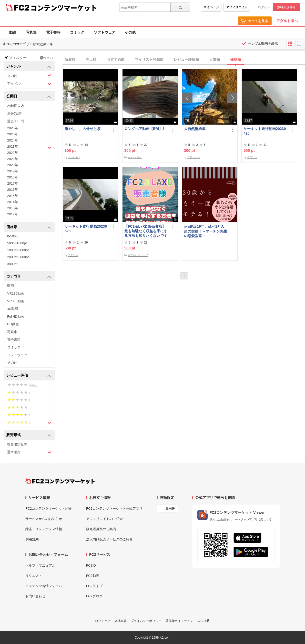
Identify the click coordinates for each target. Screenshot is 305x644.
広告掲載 (204, 621)
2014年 (13, 202)
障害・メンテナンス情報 (44, 529)
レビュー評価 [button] (29, 376)
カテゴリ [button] (29, 276)
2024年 (13, 140)
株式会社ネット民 (138, 255)
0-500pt (13, 236)
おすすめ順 (116, 59)
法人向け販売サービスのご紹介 (109, 539)
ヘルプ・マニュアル (40, 565)
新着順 (70, 59)
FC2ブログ (94, 596)
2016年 (13, 190)
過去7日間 (15, 113)
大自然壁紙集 (195, 129)
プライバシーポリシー (146, 621)
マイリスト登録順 (149, 59)
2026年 (13, 128)
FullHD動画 (16, 316)
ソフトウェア (105, 32)
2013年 (13, 208)
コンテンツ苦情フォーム (44, 586)
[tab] (184, 60)
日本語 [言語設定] (170, 509)
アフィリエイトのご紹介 (104, 519)
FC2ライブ (94, 586)
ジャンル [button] (29, 67)
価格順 (236, 59)
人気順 (215, 59)
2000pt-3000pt (18, 257)
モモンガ (252, 157)
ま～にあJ (74, 157)
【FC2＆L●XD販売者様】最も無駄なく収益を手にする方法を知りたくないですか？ (146, 231)
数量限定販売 (17, 444)
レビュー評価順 (186, 59)
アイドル (29, 84)
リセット (47, 58)
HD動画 (13, 324)
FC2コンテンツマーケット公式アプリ (114, 509)
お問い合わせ (35, 596)
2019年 (13, 171)
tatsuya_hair (135, 157)
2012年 (13, 214)
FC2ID (91, 565)
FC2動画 (93, 576)
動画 (13, 32)
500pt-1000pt (17, 243)
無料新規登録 (286, 7)
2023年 (29, 147)
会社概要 (120, 621)
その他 (130, 32)
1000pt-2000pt (18, 250)
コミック (77, 32)
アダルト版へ (287, 21)
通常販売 (29, 452)
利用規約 (32, 539)
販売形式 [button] (29, 435)
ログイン (264, 7)
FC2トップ (103, 621)
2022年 (13, 153)
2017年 (13, 183)
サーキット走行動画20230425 (265, 131)
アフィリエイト (237, 7)
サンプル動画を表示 (263, 44)
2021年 (13, 159)
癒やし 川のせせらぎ (83, 129)
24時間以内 (16, 106)
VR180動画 (16, 293)
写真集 (31, 32)
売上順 (91, 59)
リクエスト (34, 576)
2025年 (13, 134)
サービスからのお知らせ (44, 519)
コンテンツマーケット (64, 8)
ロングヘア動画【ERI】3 (144, 129)
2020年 (13, 165)
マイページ (211, 7)
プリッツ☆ (194, 157)
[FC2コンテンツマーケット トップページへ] (60, 481)
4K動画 (13, 309)
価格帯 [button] (29, 227)
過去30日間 (16, 121)
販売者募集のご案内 (101, 529)
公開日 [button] (29, 97)
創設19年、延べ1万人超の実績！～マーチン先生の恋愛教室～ (206, 231)
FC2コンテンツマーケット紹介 (49, 509)
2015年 (13, 196)
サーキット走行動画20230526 (86, 229)
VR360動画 (16, 301)
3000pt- (13, 264)
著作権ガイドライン (179, 621)
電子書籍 (53, 32)
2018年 (13, 177)
